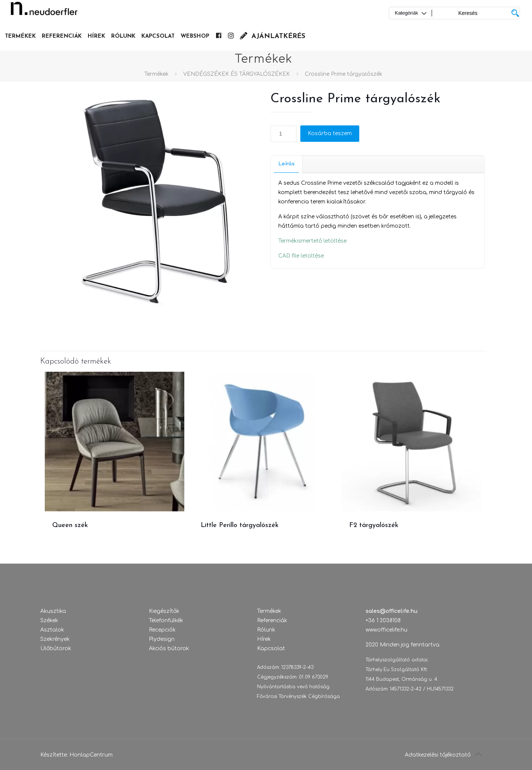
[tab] (287, 164)
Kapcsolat (271, 649)
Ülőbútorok (56, 649)
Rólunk (266, 630)
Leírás (287, 164)
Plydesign (162, 639)
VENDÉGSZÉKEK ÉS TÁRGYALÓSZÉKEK (237, 74)
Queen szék (70, 525)
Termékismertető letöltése (312, 241)
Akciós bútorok (169, 649)
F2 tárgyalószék (374, 525)
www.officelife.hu (387, 630)
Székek (49, 621)
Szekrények (55, 639)
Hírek (264, 639)
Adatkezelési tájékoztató (438, 755)
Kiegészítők (164, 611)
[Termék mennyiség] (284, 134)
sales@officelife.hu (392, 611)
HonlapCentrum (91, 755)
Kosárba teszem (330, 133)
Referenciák (272, 621)
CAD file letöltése (301, 256)
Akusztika (53, 611)
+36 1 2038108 (383, 621)
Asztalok (52, 630)
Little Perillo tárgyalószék (240, 525)
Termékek (157, 74)
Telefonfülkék (166, 621)
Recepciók (162, 630)
